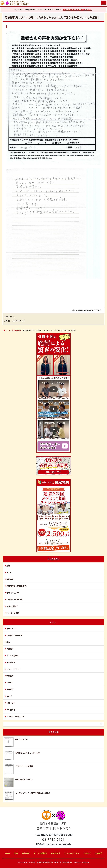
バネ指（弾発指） (14, 613)
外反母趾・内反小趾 (14, 599)
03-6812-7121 (53, 840)
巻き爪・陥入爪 (13, 593)
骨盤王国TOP (12, 629)
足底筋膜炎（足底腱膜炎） (17, 586)
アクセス (10, 683)
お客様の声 (11, 662)
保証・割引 (11, 703)
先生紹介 (10, 649)
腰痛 (8, 566)
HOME (8, 853)
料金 (8, 642)
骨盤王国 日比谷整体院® (53, 822)
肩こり (9, 572)
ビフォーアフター (13, 669)
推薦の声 (10, 676)
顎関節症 (10, 579)
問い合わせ (11, 710)
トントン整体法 (13, 656)
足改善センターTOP (14, 635)
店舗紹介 (10, 689)
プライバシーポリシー (15, 716)
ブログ (9, 696)
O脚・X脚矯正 (12, 606)
